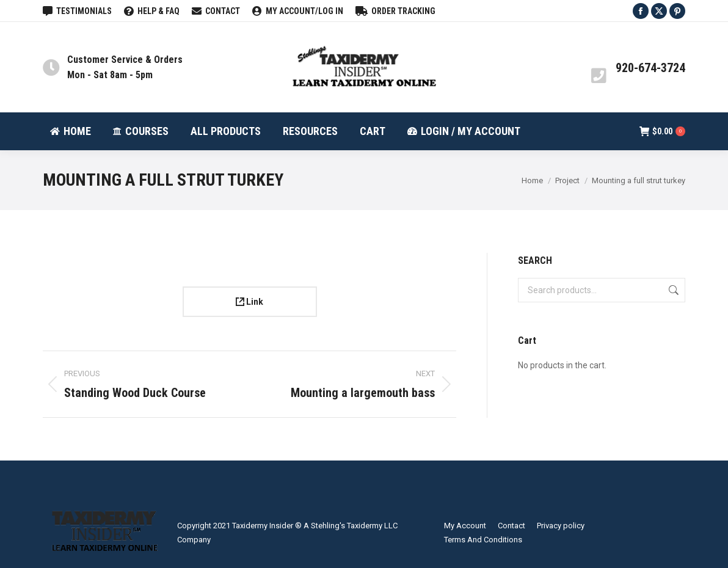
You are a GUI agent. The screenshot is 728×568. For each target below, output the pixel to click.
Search (672, 290)
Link (249, 302)
